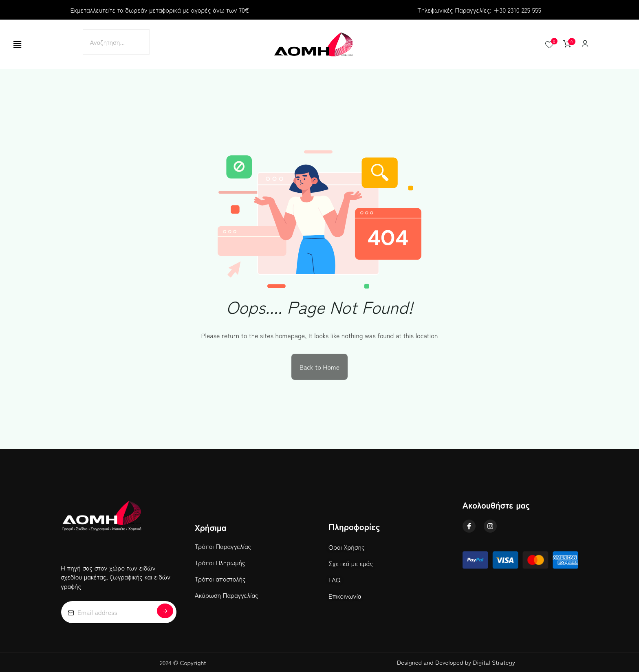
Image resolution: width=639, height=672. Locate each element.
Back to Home (319, 368)
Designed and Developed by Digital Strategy (456, 662)
